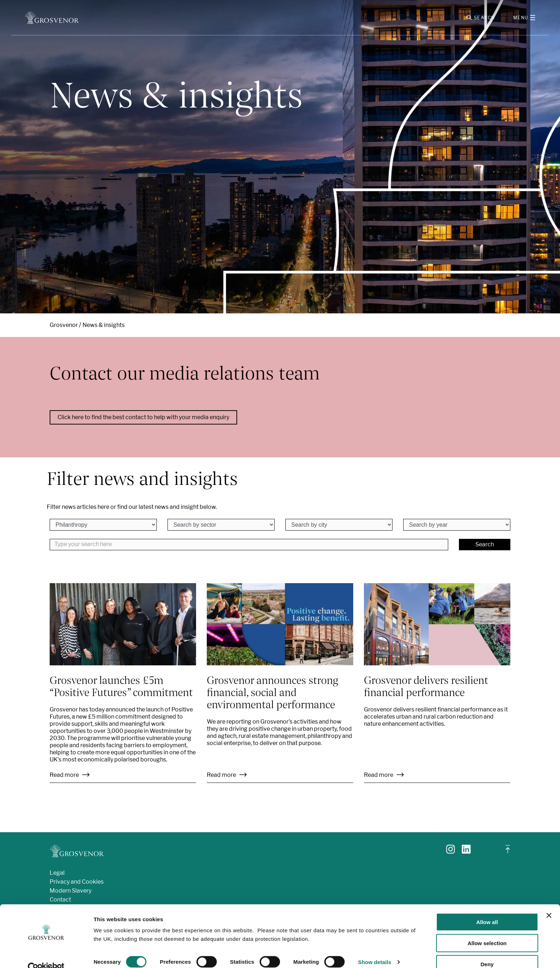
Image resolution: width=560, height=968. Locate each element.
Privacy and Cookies (77, 883)
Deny (487, 950)
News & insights (104, 326)
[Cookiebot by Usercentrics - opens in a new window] (46, 954)
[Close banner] (549, 902)
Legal (57, 874)
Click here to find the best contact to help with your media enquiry (143, 419)
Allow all (487, 908)
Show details (375, 948)
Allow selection (487, 929)
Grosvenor (64, 326)
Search (485, 546)
